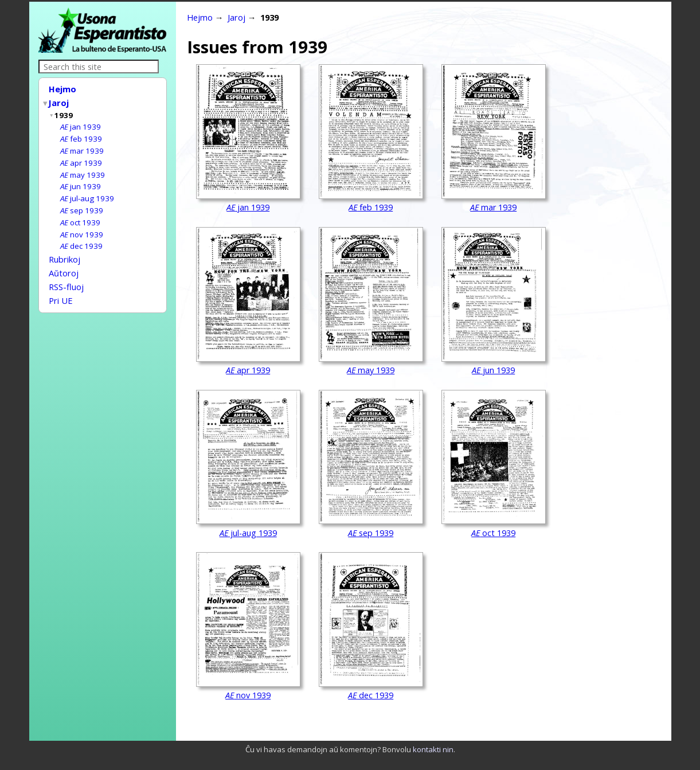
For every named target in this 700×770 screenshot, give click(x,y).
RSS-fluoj (66, 275)
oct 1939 (80, 215)
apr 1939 (81, 158)
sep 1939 (82, 204)
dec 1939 (81, 237)
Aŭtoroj (64, 263)
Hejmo (62, 89)
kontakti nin (433, 749)
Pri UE (61, 288)
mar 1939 (82, 147)
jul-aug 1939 (87, 192)
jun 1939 (81, 181)
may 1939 (83, 170)
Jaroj (59, 101)
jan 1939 (81, 124)
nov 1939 (82, 226)
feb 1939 (81, 135)
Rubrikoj (64, 250)
